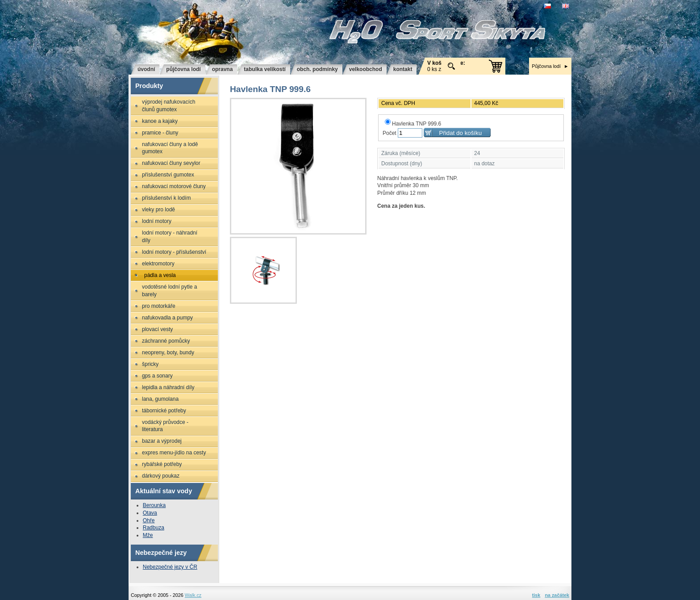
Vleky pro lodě (158, 210)
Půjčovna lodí (546, 66)
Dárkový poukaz (161, 476)
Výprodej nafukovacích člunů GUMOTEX (169, 106)
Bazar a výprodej (162, 441)
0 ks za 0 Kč (446, 66)
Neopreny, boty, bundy (168, 352)
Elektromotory (158, 264)
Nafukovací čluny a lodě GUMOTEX (170, 148)
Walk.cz (193, 595)
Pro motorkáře (159, 306)
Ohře (149, 520)
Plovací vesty (157, 329)
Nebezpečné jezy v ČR (170, 567)
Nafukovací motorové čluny (174, 186)
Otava (150, 513)
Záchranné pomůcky (166, 341)
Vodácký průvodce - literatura (165, 426)
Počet (390, 133)
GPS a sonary (157, 376)
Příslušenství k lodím (166, 198)
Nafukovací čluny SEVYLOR (171, 163)
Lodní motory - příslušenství (174, 252)
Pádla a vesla (160, 275)
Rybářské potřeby (162, 464)
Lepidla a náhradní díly (168, 387)
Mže (148, 535)
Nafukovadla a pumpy (167, 318)
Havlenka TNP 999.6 (413, 124)
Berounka (154, 505)
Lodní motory (157, 221)
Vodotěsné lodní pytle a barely (169, 291)
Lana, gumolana (160, 399)
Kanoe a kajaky (160, 121)
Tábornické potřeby (164, 411)
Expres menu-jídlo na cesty (174, 453)
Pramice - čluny (160, 133)
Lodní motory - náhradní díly (170, 237)
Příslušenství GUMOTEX (168, 175)
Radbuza (154, 528)
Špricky (150, 364)
